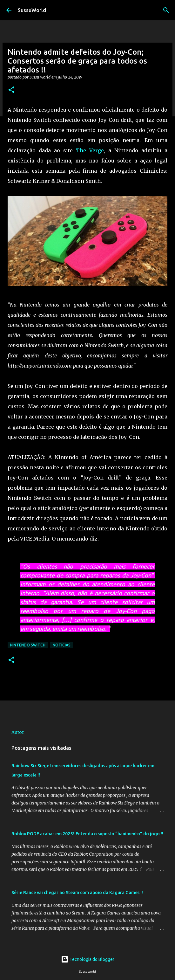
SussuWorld (32, 10)
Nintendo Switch (28, 645)
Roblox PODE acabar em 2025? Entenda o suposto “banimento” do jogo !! (87, 834)
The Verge (90, 150)
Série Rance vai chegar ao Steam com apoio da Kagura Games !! (77, 893)
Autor (18, 732)
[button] (11, 90)
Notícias (62, 645)
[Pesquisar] (166, 10)
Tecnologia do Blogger (88, 959)
